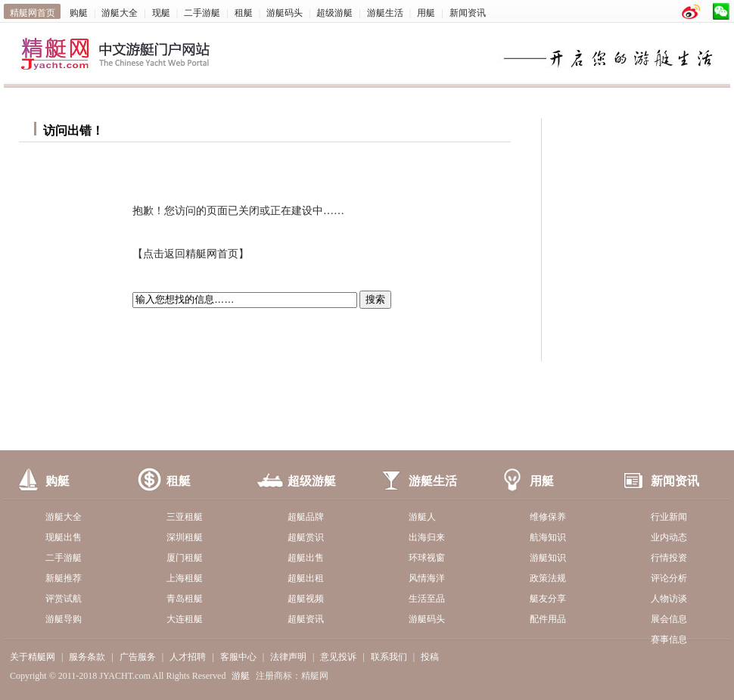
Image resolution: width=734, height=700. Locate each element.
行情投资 (669, 558)
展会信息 (669, 619)
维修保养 (548, 517)
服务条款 (87, 657)
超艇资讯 (306, 619)
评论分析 (669, 578)
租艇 (244, 13)
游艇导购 (64, 619)
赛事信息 (669, 639)
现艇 (161, 13)
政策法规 (548, 578)
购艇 (79, 13)
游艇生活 (385, 13)
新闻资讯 (468, 13)
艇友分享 (548, 599)
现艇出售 (64, 537)
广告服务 (138, 657)
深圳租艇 (185, 537)
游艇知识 (548, 558)
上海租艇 (185, 578)
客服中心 (238, 657)
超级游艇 (334, 13)
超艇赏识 (306, 537)
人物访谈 (669, 599)
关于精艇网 (33, 657)
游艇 (241, 676)
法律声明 (288, 657)
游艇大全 (120, 13)
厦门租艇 (185, 558)
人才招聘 (188, 657)
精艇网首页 (33, 13)
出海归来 (427, 537)
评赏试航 (64, 599)
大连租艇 (185, 619)
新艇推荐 (64, 578)
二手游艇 (202, 13)
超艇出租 (306, 578)
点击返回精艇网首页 (191, 254)
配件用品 (548, 619)
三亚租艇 (185, 517)
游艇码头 (285, 13)
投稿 (430, 657)
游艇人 (422, 517)
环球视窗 (427, 558)
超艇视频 (306, 599)
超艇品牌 (306, 517)
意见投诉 (338, 657)
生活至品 (427, 599)
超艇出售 (306, 558)
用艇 (426, 13)
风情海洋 (427, 578)
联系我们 (389, 657)
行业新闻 (669, 517)
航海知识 (548, 537)
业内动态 (669, 537)
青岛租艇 (185, 599)
